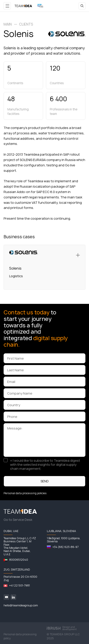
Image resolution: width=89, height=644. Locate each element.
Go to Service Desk (18, 520)
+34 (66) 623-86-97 (65, 547)
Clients (26, 24)
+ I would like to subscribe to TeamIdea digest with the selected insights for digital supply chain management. (45, 465)
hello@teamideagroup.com (21, 605)
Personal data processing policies (25, 493)
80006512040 (19, 560)
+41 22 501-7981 (20, 585)
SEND (45, 481)
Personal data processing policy (20, 636)
